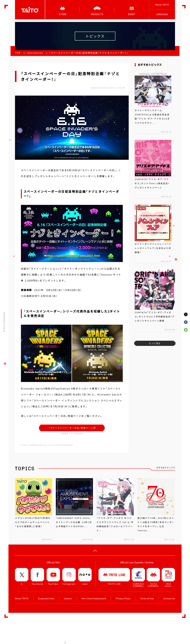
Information (35, 53)
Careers (68, 598)
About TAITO (162, 5)
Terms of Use (147, 598)
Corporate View (46, 598)
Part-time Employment (94, 598)
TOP (18, 53)
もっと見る (155, 343)
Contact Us (169, 598)
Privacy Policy (123, 598)
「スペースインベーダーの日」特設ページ (72, 428)
